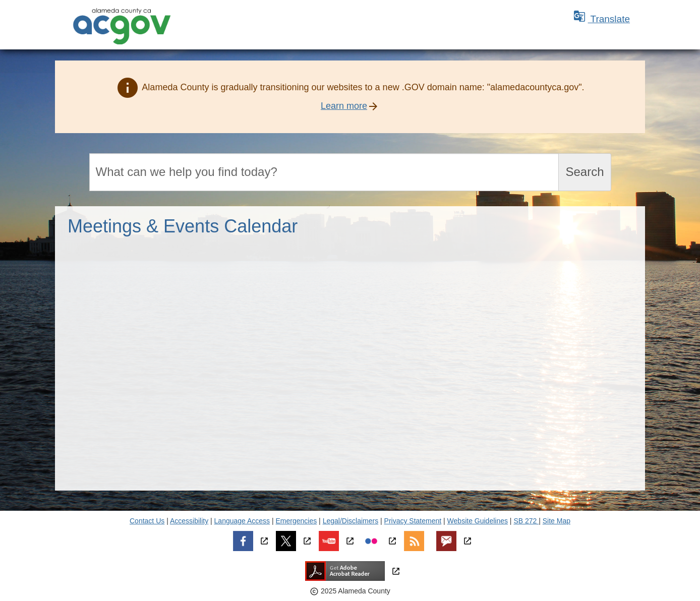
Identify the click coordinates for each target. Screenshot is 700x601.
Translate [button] (602, 19)
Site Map (557, 521)
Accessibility (189, 521)
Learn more (344, 106)
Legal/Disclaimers (351, 521)
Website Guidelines (478, 521)
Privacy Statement (413, 521)
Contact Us (147, 521)
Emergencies (297, 521)
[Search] (324, 172)
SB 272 (526, 521)
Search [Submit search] (585, 172)
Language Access (242, 521)
